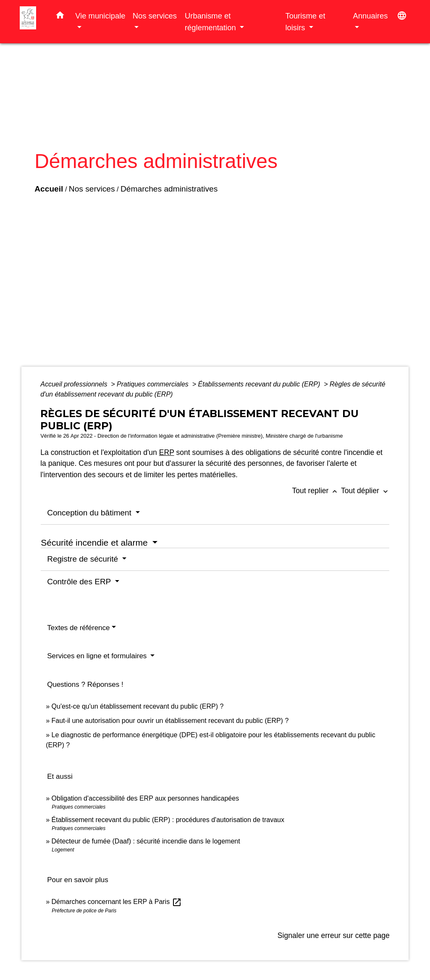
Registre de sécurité (84, 559)
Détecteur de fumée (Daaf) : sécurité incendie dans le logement (147, 841)
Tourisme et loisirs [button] (305, 22)
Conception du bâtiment (90, 513)
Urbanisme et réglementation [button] (211, 22)
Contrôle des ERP (80, 582)
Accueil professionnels (75, 384)
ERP (167, 452)
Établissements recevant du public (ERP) (260, 384)
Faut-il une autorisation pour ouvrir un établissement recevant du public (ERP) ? (170, 721)
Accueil (49, 189)
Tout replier (316, 491)
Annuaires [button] (371, 16)
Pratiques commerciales (153, 384)
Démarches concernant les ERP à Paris (117, 902)
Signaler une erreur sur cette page (334, 935)
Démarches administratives (169, 189)
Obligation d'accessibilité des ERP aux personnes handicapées (146, 798)
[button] (60, 17)
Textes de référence (78, 628)
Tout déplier (365, 491)
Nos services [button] (155, 16)
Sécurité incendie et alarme (95, 543)
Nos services (92, 189)
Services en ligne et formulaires (98, 656)
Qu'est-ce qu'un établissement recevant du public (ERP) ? (138, 706)
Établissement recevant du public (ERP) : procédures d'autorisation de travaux (168, 820)
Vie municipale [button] (100, 16)
